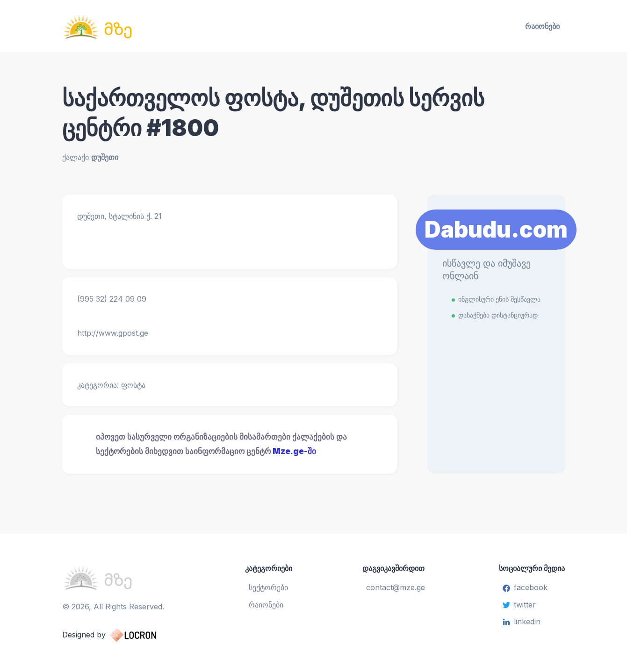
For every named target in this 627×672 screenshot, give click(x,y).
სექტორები (268, 587)
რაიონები (542, 26)
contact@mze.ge (396, 587)
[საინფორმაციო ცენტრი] (144, 26)
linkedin (522, 621)
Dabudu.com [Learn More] (496, 229)
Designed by (119, 635)
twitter (519, 605)
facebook (525, 587)
